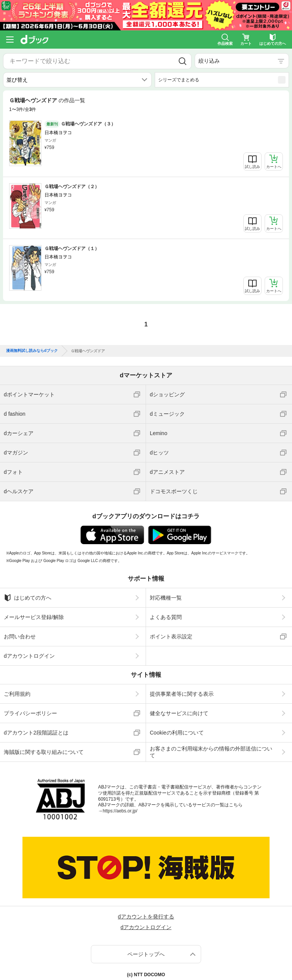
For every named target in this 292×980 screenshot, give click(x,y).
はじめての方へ (28, 594)
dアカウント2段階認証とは (36, 728)
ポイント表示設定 (171, 632)
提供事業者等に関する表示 (182, 690)
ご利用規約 (17, 690)
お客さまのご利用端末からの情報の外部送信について (211, 748)
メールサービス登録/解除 (34, 613)
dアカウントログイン (29, 652)
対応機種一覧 (166, 594)
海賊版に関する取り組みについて (44, 748)
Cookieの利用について (177, 728)
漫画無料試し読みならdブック (32, 347)
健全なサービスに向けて (179, 709)
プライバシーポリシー (30, 709)
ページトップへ (146, 950)
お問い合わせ (20, 632)
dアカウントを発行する (146, 913)
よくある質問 (166, 613)
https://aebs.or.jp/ (120, 807)
